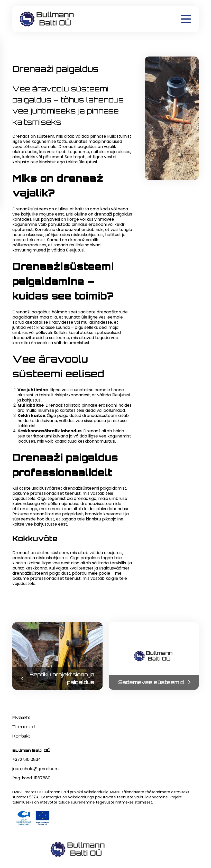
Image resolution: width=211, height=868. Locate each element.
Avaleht (21, 717)
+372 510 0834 (27, 759)
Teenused (24, 727)
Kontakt (21, 736)
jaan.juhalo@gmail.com (35, 769)
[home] (47, 19)
